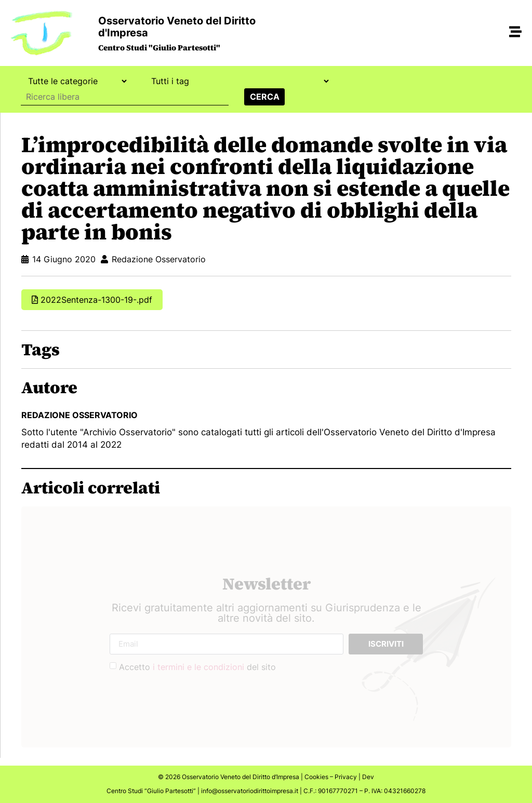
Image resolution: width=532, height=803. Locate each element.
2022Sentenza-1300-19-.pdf (96, 300)
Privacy (346, 777)
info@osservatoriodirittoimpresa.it (250, 791)
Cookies (316, 777)
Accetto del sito (197, 667)
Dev (368, 777)
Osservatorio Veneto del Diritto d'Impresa (177, 27)
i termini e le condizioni (198, 667)
